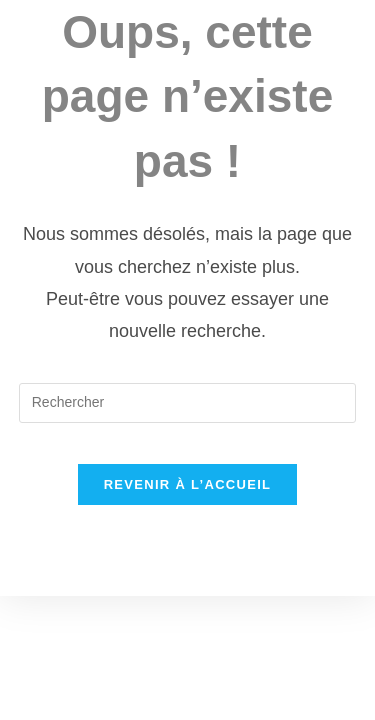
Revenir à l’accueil (188, 484)
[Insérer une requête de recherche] (188, 403)
